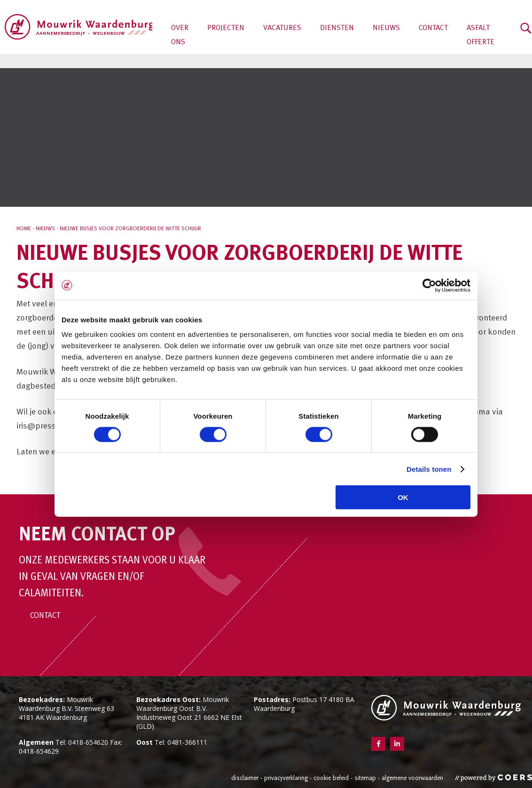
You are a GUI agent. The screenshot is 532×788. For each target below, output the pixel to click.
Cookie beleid (331, 778)
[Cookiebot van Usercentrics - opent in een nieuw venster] (429, 285)
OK (403, 497)
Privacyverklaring (286, 778)
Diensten (337, 28)
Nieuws (386, 28)
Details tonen (429, 469)
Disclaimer (245, 778)
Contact (433, 28)
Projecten (226, 28)
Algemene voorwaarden (412, 778)
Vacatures (282, 28)
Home (24, 229)
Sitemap (365, 778)
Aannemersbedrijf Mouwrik (78, 27)
